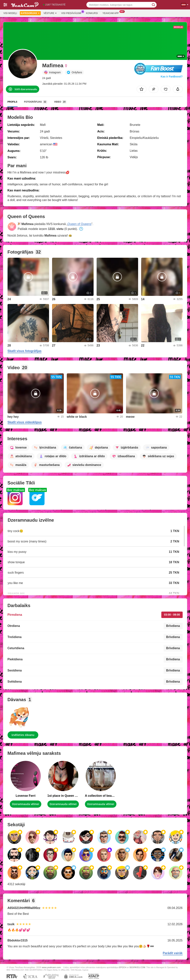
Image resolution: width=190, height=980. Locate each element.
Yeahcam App (112, 13)
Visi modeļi (10, 13)
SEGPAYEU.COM (137, 967)
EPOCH (123, 967)
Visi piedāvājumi (72, 13)
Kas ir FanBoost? (172, 77)
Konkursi (92, 13)
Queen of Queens (79, 224)
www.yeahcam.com (51, 967)
